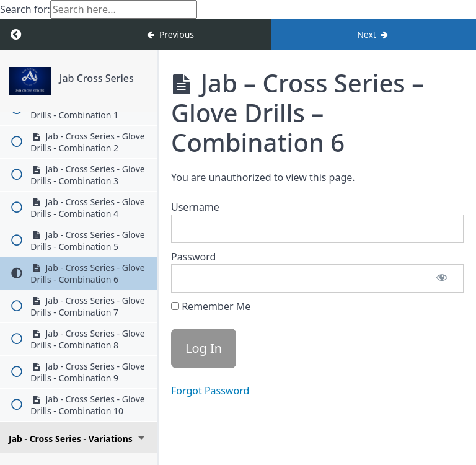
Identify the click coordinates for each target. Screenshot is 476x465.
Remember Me (211, 306)
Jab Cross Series (97, 78)
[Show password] (442, 278)
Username (195, 207)
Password (193, 257)
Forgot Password (210, 391)
